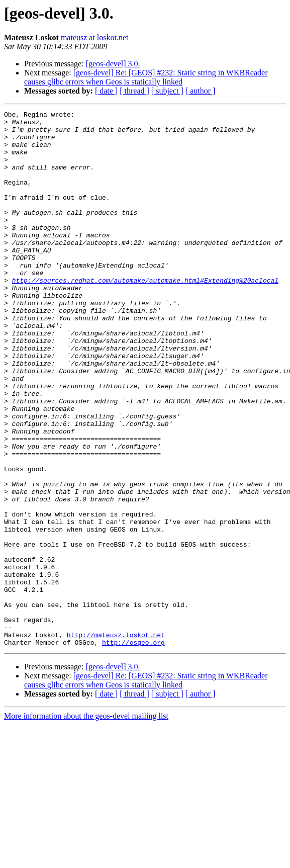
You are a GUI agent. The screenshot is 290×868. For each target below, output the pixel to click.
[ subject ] (167, 91)
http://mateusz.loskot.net (116, 740)
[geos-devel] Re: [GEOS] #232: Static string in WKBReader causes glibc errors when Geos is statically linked (146, 77)
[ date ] (106, 91)
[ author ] (201, 91)
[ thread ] (134, 91)
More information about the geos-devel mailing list (86, 823)
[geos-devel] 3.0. (113, 64)
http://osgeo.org (133, 749)
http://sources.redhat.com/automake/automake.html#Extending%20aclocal (145, 315)
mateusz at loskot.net (95, 37)
